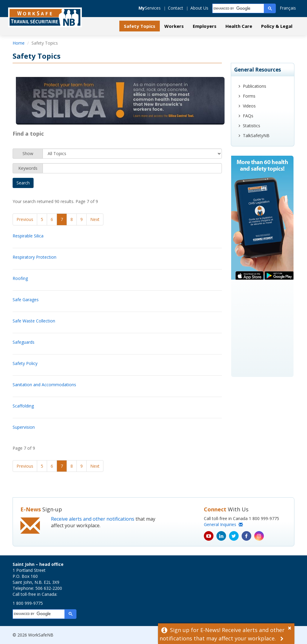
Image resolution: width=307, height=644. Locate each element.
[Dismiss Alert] (291, 627)
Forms (249, 96)
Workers (174, 26)
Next (95, 219)
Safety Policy (25, 363)
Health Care (239, 26)
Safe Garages (26, 300)
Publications (255, 86)
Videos (249, 106)
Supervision (24, 427)
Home (19, 43)
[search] (238, 9)
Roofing (20, 278)
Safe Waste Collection (34, 321)
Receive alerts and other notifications (93, 519)
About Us (199, 8)
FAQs (248, 116)
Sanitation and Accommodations (44, 385)
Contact (176, 8)
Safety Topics (140, 26)
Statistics (252, 126)
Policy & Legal (277, 26)
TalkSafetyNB (256, 135)
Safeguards (24, 342)
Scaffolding (23, 406)
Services (150, 8)
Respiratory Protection (34, 257)
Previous (25, 219)
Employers (205, 26)
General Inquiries (223, 524)
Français (288, 8)
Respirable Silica (28, 236)
